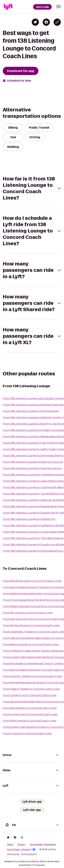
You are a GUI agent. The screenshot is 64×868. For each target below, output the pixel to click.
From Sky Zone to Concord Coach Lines (28, 613)
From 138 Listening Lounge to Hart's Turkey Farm (33, 449)
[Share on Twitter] (35, 22)
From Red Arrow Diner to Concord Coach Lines (32, 581)
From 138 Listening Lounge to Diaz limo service (32, 468)
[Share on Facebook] (46, 22)
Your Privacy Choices (21, 849)
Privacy (22, 844)
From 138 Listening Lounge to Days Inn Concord (33, 462)
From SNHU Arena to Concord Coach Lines (30, 721)
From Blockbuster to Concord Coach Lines (30, 708)
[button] (59, 7)
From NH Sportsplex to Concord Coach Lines (31, 625)
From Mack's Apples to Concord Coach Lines (31, 644)
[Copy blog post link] (57, 22)
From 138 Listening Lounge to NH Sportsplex (31, 411)
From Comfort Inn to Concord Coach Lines (30, 695)
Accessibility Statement (43, 844)
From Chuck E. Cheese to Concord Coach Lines (32, 676)
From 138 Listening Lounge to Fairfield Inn (29, 519)
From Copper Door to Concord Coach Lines (30, 714)
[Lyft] (8, 7)
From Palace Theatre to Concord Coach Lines (31, 689)
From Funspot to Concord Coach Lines (27, 733)
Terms (10, 844)
